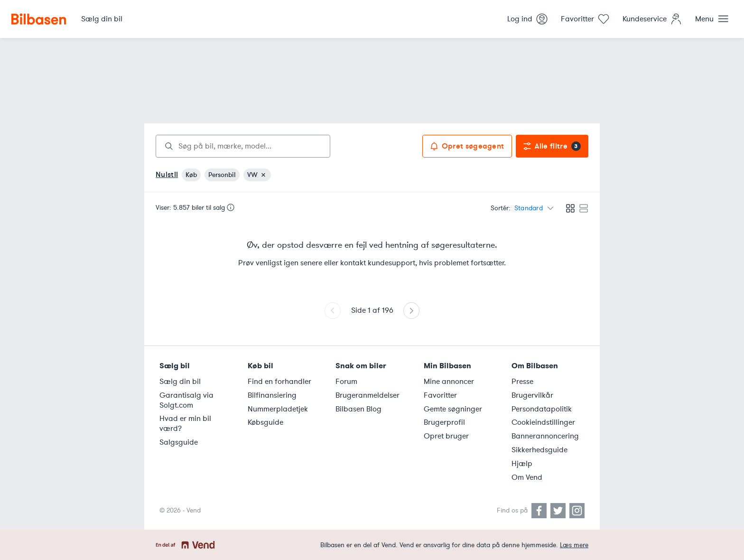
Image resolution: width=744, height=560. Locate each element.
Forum (346, 382)
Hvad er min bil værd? (185, 424)
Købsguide (265, 422)
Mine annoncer (449, 382)
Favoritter (440, 395)
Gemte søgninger (453, 409)
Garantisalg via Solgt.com (186, 400)
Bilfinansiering (272, 395)
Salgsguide (179, 442)
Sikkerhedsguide (539, 450)
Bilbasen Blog (358, 409)
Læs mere (574, 545)
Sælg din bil (180, 382)
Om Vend (527, 477)
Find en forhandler (279, 382)
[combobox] (243, 146)
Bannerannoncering (545, 436)
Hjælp (522, 464)
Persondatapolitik (542, 409)
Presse (522, 382)
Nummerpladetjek (278, 409)
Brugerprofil (444, 422)
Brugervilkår (532, 395)
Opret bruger (446, 436)
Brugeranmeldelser (367, 395)
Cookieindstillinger (543, 422)
